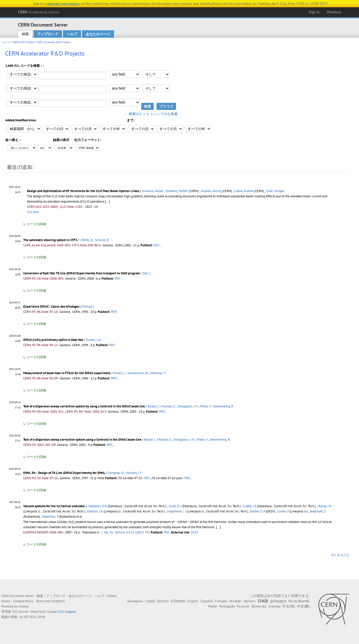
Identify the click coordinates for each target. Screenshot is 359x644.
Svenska (274, 606)
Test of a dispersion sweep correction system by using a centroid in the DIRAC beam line (84, 406)
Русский (243, 606)
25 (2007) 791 (126, 532)
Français (221, 601)
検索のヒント (139, 114)
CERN (39, 12)
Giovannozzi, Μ (138, 373)
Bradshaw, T (50, 517)
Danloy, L (88, 306)
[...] (107, 201)
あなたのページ (98, 34)
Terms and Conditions (50, 601)
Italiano (250, 601)
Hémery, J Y (158, 373)
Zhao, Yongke (275, 191)
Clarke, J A (250, 506)
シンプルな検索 (165, 114)
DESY (194, 532)
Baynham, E (318, 511)
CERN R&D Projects (23, 42)
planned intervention (63, 4)
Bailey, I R (325, 506)
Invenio (23, 606)
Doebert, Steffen (177, 191)
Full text (33, 212)
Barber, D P (258, 511)
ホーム (6, 42)
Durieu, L (119, 373)
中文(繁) (303, 606)
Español (207, 601)
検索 (25, 34)
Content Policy (23, 601)
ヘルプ (72, 34)
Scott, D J (175, 506)
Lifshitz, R (86, 240)
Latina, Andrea (244, 191)
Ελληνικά (178, 601)
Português (227, 606)
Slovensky (259, 606)
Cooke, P (283, 511)
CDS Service (20, 612)
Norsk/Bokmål (299, 601)
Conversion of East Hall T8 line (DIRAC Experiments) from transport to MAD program (81, 273)
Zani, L (147, 273)
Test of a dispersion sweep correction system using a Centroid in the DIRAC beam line (82, 440)
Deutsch (163, 601)
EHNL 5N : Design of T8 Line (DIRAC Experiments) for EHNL (64, 473)
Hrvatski (235, 601)
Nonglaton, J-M (184, 440)
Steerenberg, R (223, 406)
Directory (334, 12)
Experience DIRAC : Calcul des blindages (51, 306)
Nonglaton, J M (187, 406)
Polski (213, 606)
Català (150, 601)
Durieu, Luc (94, 340)
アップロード (48, 34)
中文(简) (289, 606)
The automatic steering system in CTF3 (50, 240)
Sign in (314, 12)
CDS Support (67, 612)
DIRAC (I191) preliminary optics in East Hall (53, 340)
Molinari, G (168, 406)
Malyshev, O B (97, 506)
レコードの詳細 (35, 224)
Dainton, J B (95, 511)
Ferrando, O (116, 473)
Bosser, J (153, 406)
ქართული (278, 601)
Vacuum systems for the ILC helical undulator (54, 506)
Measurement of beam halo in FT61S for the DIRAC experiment (67, 373)
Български (135, 601)
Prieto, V (205, 406)
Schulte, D (102, 240)
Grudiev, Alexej (211, 191)
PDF (157, 245)
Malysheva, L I (177, 511)
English (193, 601)
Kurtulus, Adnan (153, 191)
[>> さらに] (340, 555)
